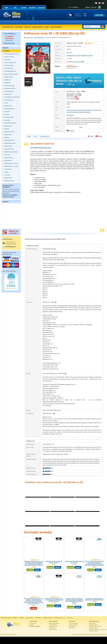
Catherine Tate (87, 112)
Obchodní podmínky (38, 27)
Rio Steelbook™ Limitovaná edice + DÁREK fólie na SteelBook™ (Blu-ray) (94, 599)
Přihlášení (88, 7)
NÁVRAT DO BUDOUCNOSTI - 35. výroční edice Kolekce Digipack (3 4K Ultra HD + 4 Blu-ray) (54, 600)
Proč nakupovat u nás (8, 27)
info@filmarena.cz (11, 246)
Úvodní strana (29, 37)
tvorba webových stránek (100, 634)
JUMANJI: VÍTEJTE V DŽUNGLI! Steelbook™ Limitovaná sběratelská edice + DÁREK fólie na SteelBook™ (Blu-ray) (74, 600)
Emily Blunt (81, 110)
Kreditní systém (53, 629)
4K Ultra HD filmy (74, 623)
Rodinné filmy (84, 55)
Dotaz (92, 136)
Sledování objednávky (56, 27)
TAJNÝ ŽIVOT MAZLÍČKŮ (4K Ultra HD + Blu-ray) (74, 562)
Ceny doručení (19, 27)
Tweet (81, 127)
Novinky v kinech (93, 628)
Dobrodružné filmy (39, 37)
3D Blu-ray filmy (73, 625)
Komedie (78, 55)
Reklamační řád (53, 626)
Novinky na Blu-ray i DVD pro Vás (98, 629)
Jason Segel (75, 110)
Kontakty (47, 27)
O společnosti (33, 623)
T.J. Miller (73, 112)
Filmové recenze (93, 625)
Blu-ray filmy (72, 626)
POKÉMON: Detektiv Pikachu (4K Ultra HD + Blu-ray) (54, 562)
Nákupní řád (27, 27)
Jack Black (69, 110)
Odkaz (100, 136)
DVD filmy (72, 628)
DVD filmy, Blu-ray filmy (95, 626)
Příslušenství (9, 41)
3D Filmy (90, 55)
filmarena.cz (85, 634)
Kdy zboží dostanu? (77, 62)
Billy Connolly (95, 110)
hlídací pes (72, 130)
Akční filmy (70, 618)
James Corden (80, 112)
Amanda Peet (88, 110)
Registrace (94, 7)
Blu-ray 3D (69, 52)
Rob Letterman (70, 115)
